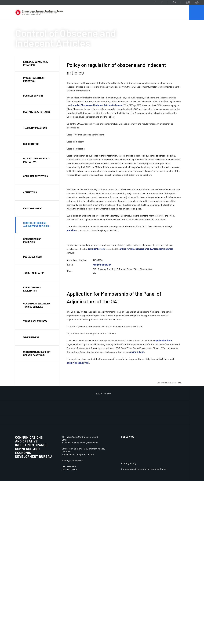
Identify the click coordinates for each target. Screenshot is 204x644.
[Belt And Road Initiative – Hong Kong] (87, 417)
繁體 (168, 2)
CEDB (19, 27)
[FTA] (169, 419)
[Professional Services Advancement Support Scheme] (54, 429)
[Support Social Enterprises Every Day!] (136, 407)
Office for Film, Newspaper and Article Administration (147, 249)
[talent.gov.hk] (136, 428)
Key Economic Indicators (23, 537)
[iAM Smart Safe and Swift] (87, 428)
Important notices (167, 461)
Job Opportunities (149, 452)
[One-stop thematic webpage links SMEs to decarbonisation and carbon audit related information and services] (71, 407)
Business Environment (23, 529)
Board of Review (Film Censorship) (74, 549)
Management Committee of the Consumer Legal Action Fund (74, 561)
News (93, 460)
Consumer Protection (21, 546)
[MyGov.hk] (153, 428)
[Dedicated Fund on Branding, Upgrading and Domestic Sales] (22, 427)
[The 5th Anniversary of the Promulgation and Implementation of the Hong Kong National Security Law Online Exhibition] (169, 407)
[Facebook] (135, 2)
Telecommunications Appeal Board (76, 522)
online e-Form (137, 352)
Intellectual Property (22, 555)
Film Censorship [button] (32, 208)
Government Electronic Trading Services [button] (37, 305)
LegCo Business (99, 466)
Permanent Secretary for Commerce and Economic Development (24, 490)
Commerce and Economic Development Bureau (34, 608)
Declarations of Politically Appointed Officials (99, 521)
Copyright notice (170, 474)
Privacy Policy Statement (98, 533)
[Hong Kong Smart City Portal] (153, 407)
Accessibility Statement (168, 481)
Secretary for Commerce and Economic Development (24, 473)
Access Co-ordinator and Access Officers (124, 455)
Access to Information (98, 501)
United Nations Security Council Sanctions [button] (37, 354)
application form (164, 340)
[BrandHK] (172, 608)
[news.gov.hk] (169, 426)
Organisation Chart (26, 463)
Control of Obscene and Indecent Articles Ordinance (97, 105)
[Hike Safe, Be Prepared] (87, 407)
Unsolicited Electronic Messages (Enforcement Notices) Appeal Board (76, 535)
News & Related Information (100, 453)
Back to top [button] (104, 386)
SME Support (22, 571)
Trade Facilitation (74, 495)
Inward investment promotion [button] (34, 80)
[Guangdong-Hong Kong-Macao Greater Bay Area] (104, 418)
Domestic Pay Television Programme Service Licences (50, 480)
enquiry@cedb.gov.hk (78, 363)
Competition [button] (30, 192)
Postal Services (24, 576)
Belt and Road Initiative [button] (37, 112)
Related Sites (169, 452)
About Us (34, 27)
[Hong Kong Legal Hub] (104, 426)
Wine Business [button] (31, 337)
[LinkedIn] (142, 2)
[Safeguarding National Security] (71, 418)
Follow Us (128, 600)
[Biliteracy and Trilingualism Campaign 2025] (104, 407)
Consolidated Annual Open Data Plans (25, 511)
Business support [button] (33, 96)
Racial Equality (124, 465)
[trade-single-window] (120, 418)
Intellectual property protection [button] (37, 160)
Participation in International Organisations (73, 463)
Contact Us (21, 520)
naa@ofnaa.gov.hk (102, 265)
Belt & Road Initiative (76, 490)
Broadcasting (46, 527)
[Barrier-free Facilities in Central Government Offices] (38, 435)
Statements (97, 491)
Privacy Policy (129, 626)
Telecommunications (50, 521)
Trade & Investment (72, 453)
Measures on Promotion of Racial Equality (122, 474)
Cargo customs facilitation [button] (32, 289)
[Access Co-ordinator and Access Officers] (22, 435)
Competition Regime (22, 564)
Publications (97, 480)
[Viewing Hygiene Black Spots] (120, 407)
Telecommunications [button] (35, 128)
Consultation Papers (97, 473)
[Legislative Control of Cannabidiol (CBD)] (22, 417)
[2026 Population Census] (54, 407)
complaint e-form (97, 249)
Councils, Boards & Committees (76, 513)
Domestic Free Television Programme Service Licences (50, 465)
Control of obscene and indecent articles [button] (36, 225)
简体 (177, 2)
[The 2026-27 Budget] (38, 407)
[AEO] (136, 419)
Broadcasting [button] (31, 144)
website (71, 230)
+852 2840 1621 (69, 632)
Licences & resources (45, 453)
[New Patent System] (120, 428)
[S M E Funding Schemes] (71, 427)
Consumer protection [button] (36, 176)
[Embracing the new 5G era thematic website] (38, 428)
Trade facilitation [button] (34, 273)
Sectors (44, 507)
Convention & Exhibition (46, 514)
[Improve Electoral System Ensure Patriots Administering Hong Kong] (38, 417)
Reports (95, 486)
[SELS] (153, 417)
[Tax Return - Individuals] (22, 406)
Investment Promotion (71, 483)
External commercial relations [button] (36, 63)
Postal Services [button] (32, 257)
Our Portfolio (54, 27)
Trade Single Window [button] (35, 321)
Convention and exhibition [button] (32, 241)
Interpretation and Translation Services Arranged (125, 486)
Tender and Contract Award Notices (148, 462)
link (114, 588)
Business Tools (47, 499)
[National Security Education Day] (54, 417)
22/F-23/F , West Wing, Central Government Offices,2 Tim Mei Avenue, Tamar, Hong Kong (83, 602)
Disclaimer (167, 468)
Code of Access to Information (100, 509)
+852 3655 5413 (69, 629)
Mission (19, 457)
